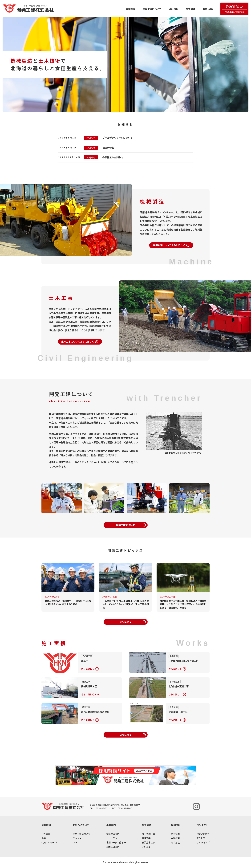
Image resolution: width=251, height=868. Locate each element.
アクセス (201, 838)
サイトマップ (203, 842)
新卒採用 (175, 834)
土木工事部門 (113, 847)
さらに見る (133, 622)
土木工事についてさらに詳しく (80, 342)
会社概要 (46, 834)
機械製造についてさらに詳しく (171, 245)
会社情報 (174, 9)
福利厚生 (175, 842)
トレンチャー (113, 838)
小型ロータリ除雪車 (116, 842)
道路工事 (146, 838)
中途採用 (175, 838)
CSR (75, 842)
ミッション (78, 838)
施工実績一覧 (149, 834)
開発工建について (152, 9)
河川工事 (146, 847)
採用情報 (234, 6)
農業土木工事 (149, 842)
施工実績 (190, 9)
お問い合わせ (210, 9)
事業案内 (130, 9)
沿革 (44, 838)
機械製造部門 (113, 834)
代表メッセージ (49, 842)
